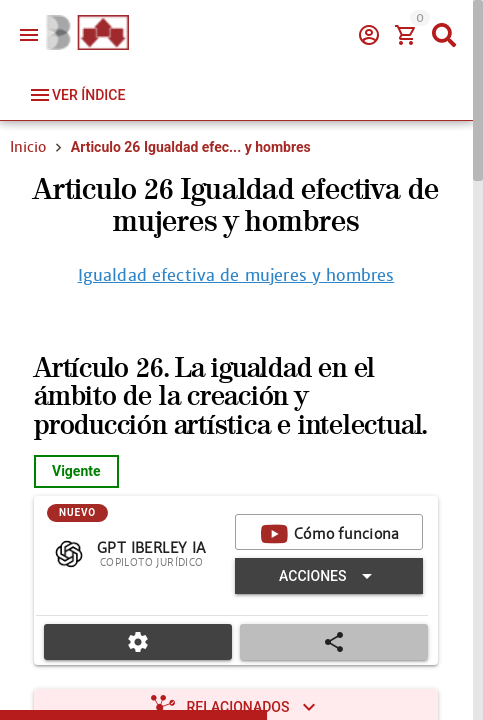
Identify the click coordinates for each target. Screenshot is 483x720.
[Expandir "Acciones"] (329, 576)
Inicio (28, 147)
